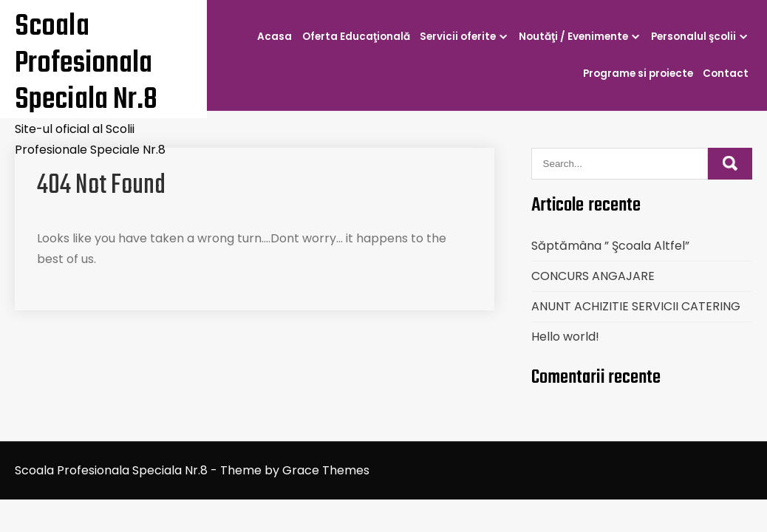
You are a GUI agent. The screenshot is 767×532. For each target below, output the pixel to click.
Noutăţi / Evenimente (573, 37)
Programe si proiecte (638, 74)
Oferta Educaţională (356, 37)
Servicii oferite (458, 37)
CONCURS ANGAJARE (593, 276)
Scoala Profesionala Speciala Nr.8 (86, 63)
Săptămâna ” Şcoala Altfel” (610, 246)
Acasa (275, 37)
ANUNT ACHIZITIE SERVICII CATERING (636, 306)
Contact (726, 74)
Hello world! (565, 337)
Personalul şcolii (693, 37)
